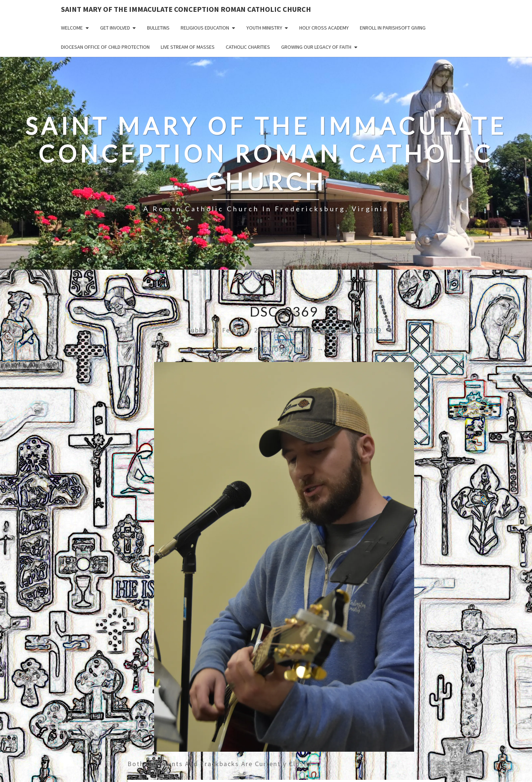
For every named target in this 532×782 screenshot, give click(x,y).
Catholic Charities (248, 47)
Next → (310, 349)
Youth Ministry (264, 28)
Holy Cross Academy (324, 28)
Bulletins (158, 28)
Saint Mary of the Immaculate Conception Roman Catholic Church (186, 9)
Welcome (72, 28)
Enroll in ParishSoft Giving (393, 28)
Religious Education (205, 28)
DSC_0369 (364, 330)
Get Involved (115, 28)
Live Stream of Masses (188, 47)
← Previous (266, 349)
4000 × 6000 (316, 330)
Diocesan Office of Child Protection (105, 47)
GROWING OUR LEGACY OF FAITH (316, 47)
